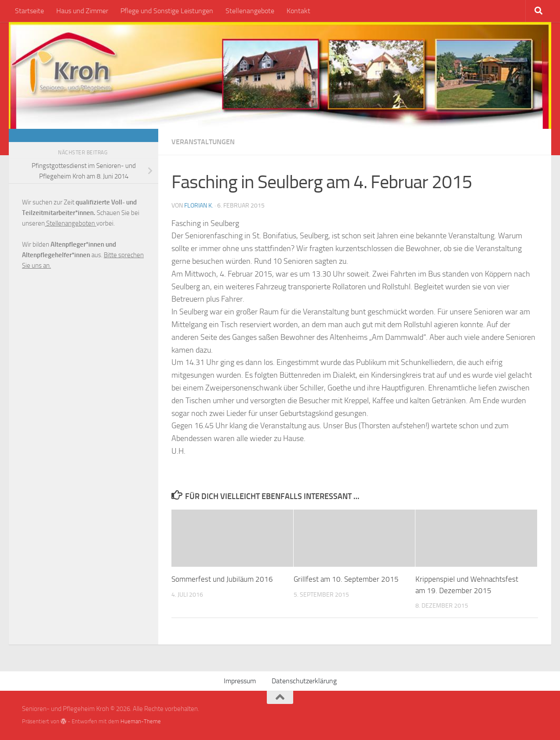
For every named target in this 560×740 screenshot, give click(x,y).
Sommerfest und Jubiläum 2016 (222, 579)
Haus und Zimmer (82, 11)
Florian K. (199, 206)
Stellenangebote (250, 11)
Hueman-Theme (141, 721)
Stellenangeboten (71, 223)
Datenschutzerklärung (304, 681)
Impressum (240, 681)
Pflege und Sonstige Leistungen (167, 11)
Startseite (29, 11)
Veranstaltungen (203, 142)
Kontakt (298, 11)
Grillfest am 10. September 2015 (346, 579)
